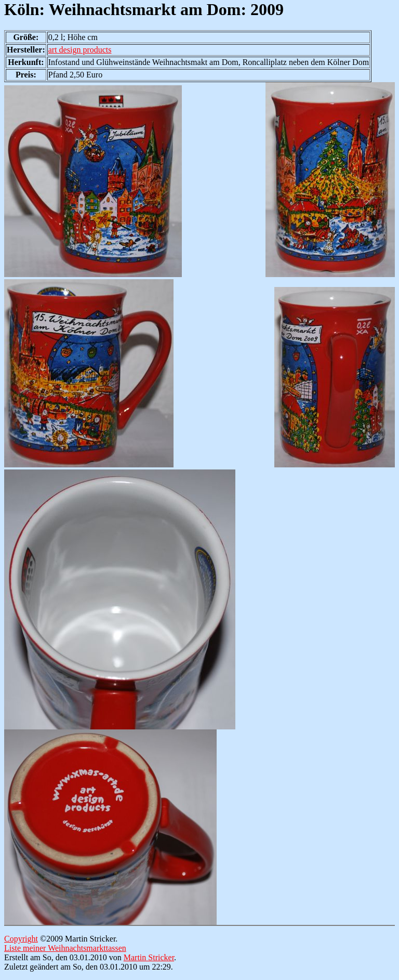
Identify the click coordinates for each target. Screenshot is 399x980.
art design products (80, 50)
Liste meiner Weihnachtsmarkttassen (65, 948)
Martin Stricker (149, 957)
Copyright (21, 939)
